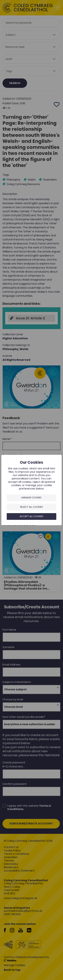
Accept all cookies (32, 516)
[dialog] (32, 490)
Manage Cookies (32, 498)
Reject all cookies (32, 507)
